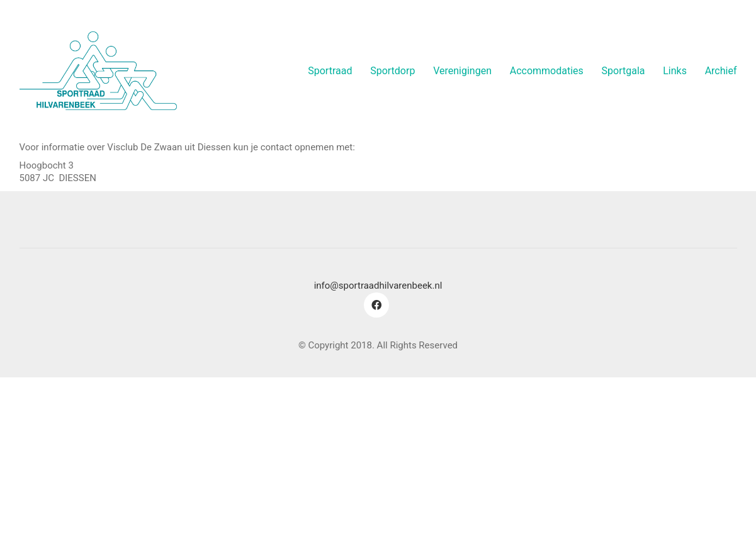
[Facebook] (376, 305)
